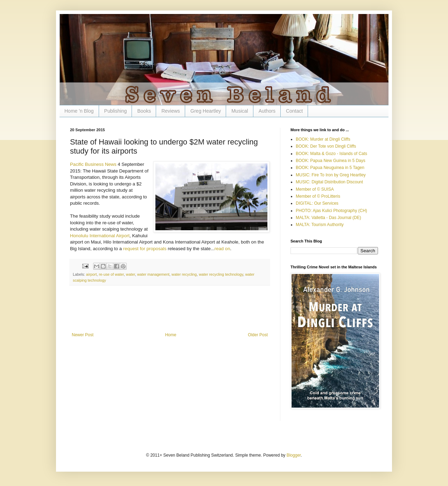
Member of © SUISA (315, 189)
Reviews (171, 111)
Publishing (116, 111)
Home (171, 335)
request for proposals (145, 249)
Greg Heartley (206, 111)
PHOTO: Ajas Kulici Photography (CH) (331, 211)
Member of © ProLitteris (318, 196)
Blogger (294, 455)
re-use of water (111, 274)
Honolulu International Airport (100, 236)
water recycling (184, 274)
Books (144, 111)
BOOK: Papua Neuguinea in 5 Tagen (330, 168)
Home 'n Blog (79, 111)
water (131, 274)
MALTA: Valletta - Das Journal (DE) (328, 218)
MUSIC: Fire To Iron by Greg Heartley (331, 175)
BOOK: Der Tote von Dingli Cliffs (326, 146)
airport (92, 274)
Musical (240, 111)
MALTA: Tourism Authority (320, 225)
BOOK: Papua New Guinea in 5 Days (331, 161)
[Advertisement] (170, 313)
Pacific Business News (93, 164)
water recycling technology (221, 274)
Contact (294, 111)
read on (222, 249)
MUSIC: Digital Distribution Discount (329, 182)
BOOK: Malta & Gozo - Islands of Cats (331, 154)
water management (153, 274)
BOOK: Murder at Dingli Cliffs (323, 139)
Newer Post (83, 335)
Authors (267, 111)
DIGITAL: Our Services (317, 203)
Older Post (258, 335)
